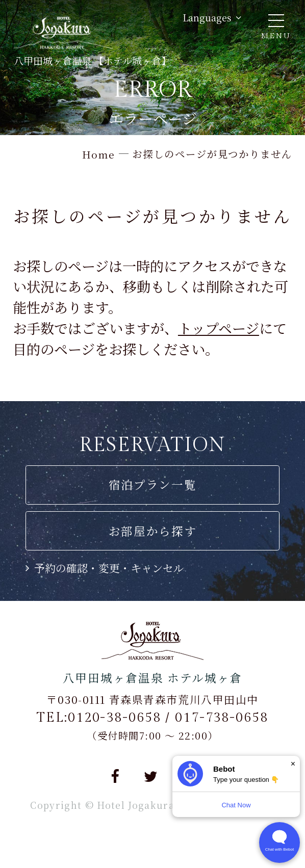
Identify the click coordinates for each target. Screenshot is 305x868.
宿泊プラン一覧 (153, 484)
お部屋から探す (153, 531)
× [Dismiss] (293, 764)
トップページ (219, 328)
